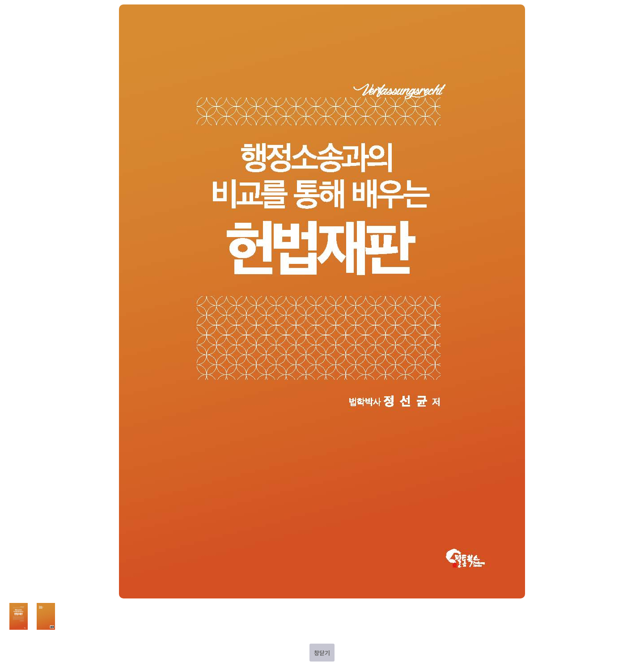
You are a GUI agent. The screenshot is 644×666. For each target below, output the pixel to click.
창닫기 (322, 653)
